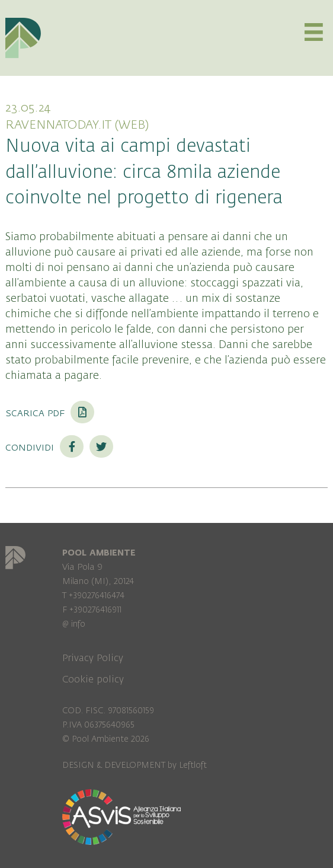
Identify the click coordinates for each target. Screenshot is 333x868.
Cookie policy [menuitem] (93, 679)
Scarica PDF (50, 413)
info (78, 624)
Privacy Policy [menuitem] (93, 658)
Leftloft (193, 765)
